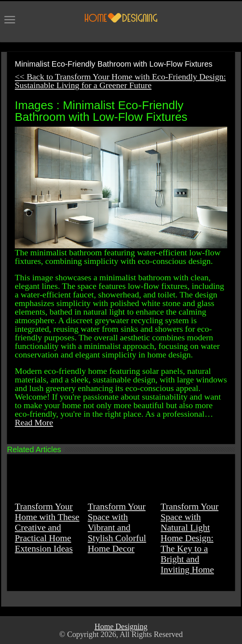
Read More (34, 422)
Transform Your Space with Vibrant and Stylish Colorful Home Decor (117, 527)
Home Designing (121, 626)
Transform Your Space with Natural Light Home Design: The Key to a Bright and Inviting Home (190, 538)
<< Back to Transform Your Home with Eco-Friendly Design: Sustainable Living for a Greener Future (120, 81)
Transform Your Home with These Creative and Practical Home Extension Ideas (47, 527)
